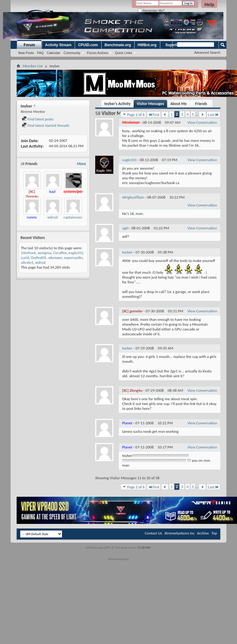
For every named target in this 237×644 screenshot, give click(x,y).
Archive (203, 533)
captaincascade (76, 217)
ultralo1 (27, 262)
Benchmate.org (118, 45)
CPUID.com (88, 45)
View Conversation (202, 122)
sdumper (55, 258)
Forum (29, 45)
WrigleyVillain (133, 197)
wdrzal (52, 217)
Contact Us (153, 533)
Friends (201, 104)
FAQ (41, 53)
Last (213, 115)
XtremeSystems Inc (180, 533)
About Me (178, 104)
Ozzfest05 (39, 258)
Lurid (25, 258)
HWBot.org (147, 45)
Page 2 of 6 (133, 114)
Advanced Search (207, 53)
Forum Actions (98, 53)
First (154, 115)
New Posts (26, 53)
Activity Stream (58, 45)
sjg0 (125, 228)
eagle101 (76, 253)
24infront (28, 253)
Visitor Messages (150, 104)
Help (209, 4)
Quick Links (123, 53)
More (81, 164)
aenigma (44, 253)
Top (214, 533)
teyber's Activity (117, 104)
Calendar (54, 53)
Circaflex (60, 253)
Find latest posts (38, 119)
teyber (127, 252)
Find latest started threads (45, 125)
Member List (33, 66)
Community (72, 53)
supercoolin (73, 258)
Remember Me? (151, 11)
